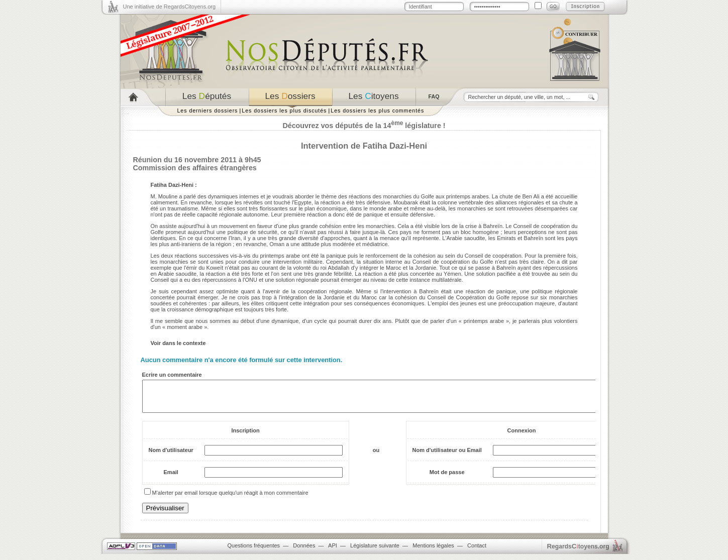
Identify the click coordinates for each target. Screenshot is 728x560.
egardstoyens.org (578, 552)
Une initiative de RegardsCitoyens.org (170, 7)
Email (171, 478)
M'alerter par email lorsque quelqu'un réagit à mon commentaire (230, 499)
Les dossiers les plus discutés (284, 110)
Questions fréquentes (254, 551)
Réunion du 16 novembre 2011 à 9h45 (197, 160)
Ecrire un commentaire (172, 375)
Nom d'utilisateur (171, 456)
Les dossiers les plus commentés (377, 110)
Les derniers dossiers (208, 110)
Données (304, 551)
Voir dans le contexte (178, 343)
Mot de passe (447, 478)
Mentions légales (433, 551)
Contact (477, 551)
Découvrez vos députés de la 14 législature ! (364, 126)
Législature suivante (375, 551)
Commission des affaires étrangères (195, 168)
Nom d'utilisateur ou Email (447, 456)
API (333, 551)
